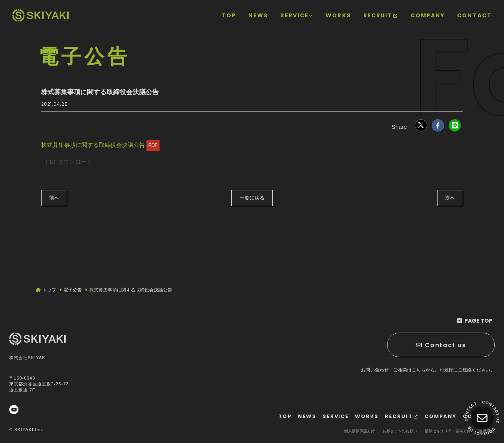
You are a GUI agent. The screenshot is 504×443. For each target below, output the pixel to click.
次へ (450, 198)
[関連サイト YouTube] (14, 410)
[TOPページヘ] (41, 15)
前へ (54, 198)
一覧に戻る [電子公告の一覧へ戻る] (252, 198)
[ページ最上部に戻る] (475, 321)
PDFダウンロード (69, 162)
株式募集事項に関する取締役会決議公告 (100, 145)
